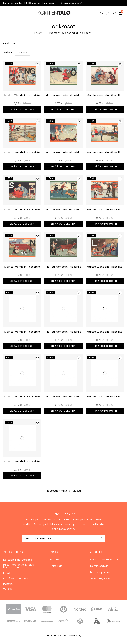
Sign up (101, 538)
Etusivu (39, 33)
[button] (22, 109)
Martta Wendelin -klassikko (22, 95)
